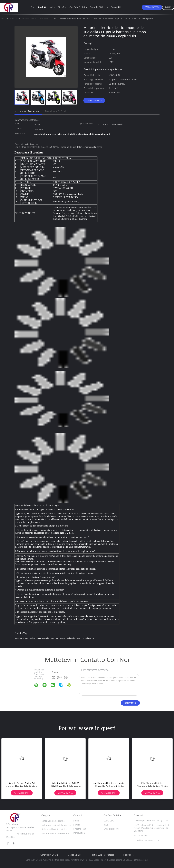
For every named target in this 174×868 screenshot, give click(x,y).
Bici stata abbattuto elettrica (54, 829)
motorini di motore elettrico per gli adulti (32, 638)
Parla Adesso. (152, 7)
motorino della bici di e (86, 638)
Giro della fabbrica (78, 7)
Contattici (115, 7)
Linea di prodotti (111, 829)
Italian (168, 7)
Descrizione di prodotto (58, 111)
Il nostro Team (80, 829)
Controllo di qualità (99, 7)
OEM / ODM (109, 821)
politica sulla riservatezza (102, 855)
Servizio (77, 825)
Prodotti (42, 7)
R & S (106, 825)
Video (52, 7)
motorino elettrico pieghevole (63, 638)
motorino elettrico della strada (55, 833)
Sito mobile (128, 855)
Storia (76, 821)
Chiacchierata (94, 100)
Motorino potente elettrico (54, 821)
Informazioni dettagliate (27, 111)
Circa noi (62, 7)
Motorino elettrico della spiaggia (56, 825)
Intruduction (79, 833)
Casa (33, 7)
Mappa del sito (75, 855)
